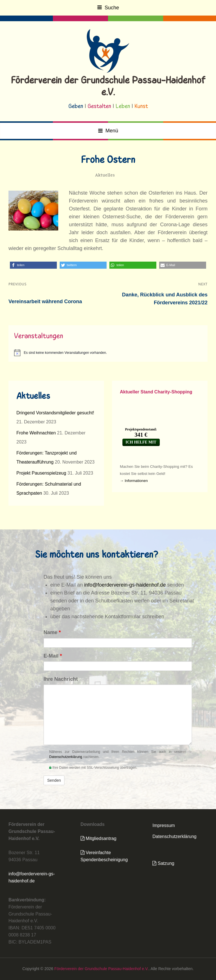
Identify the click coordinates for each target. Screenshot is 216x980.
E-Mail (53, 656)
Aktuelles (105, 175)
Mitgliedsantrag (99, 838)
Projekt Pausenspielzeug (41, 473)
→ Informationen (134, 481)
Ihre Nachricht (61, 679)
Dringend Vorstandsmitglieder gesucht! (55, 413)
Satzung (163, 863)
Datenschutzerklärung (66, 757)
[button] (33, 265)
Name (52, 632)
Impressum (164, 825)
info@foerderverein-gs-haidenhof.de (125, 585)
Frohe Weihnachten (36, 433)
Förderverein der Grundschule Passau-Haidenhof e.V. (101, 969)
